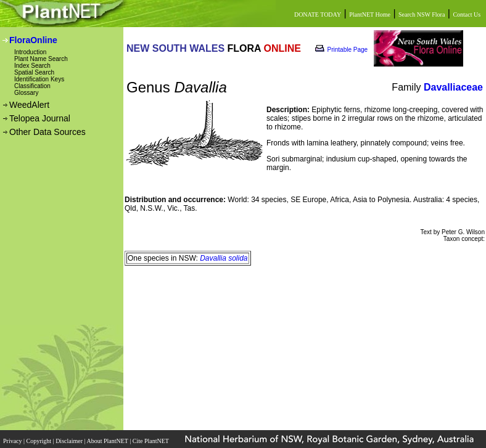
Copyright (40, 441)
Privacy (13, 441)
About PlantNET (108, 441)
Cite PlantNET (151, 441)
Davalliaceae (453, 87)
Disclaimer (70, 441)
